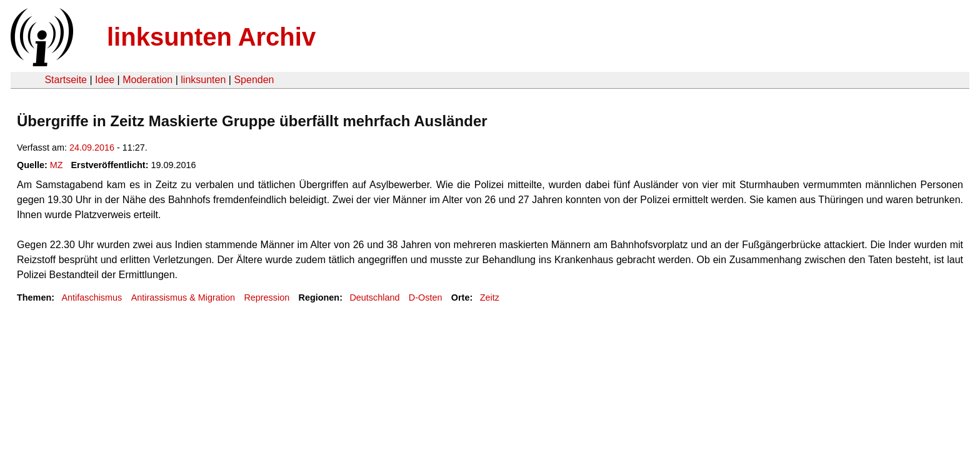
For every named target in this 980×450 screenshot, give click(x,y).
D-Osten (426, 297)
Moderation (147, 80)
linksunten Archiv (211, 37)
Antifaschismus (92, 297)
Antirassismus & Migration (183, 297)
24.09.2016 (92, 147)
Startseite (66, 80)
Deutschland (374, 297)
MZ (57, 165)
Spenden (254, 80)
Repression (267, 297)
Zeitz (490, 297)
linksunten (203, 80)
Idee (105, 80)
